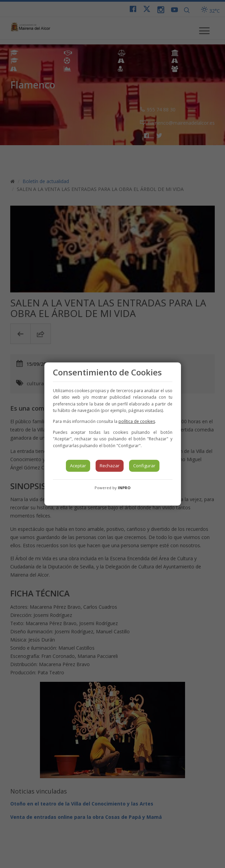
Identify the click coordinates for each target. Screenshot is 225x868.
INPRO (124, 488)
